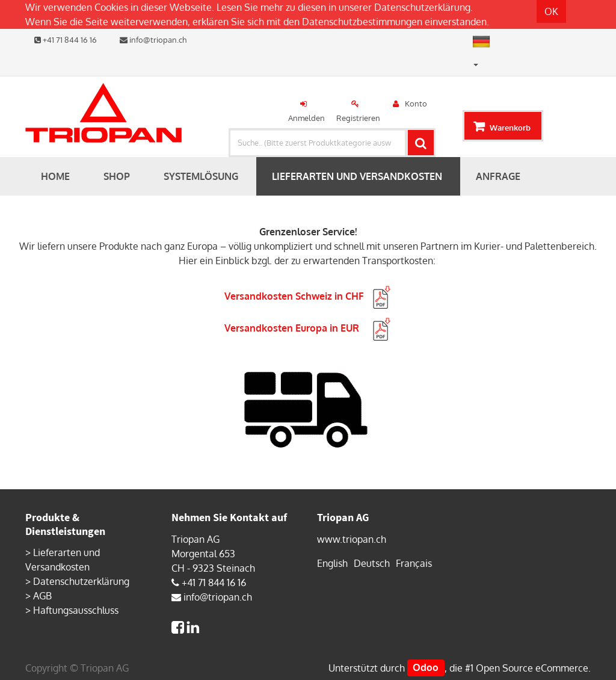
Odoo (426, 668)
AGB (42, 596)
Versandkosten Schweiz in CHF (308, 296)
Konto (416, 104)
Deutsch (372, 563)
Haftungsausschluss (76, 610)
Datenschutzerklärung (422, 7)
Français (414, 563)
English (332, 563)
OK (551, 11)
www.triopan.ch (352, 539)
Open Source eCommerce (532, 668)
